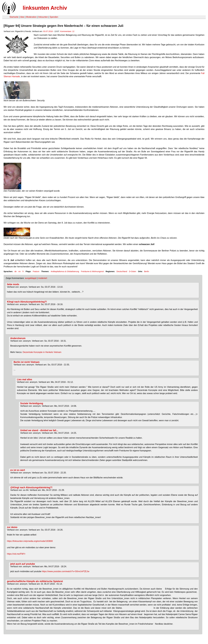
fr (23, 271)
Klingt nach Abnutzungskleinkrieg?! (27, 302)
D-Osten (133, 271)
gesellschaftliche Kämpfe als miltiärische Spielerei (35, 581)
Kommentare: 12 (67, 31)
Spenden (54, 17)
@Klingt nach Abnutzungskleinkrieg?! (31, 487)
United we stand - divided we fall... (39, 430)
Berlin (147, 271)
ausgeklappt (31, 278)
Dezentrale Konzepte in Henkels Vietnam (42, 352)
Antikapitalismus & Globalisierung (65, 271)
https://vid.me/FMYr (16, 554)
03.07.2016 (48, 31)
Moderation (31, 17)
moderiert (43, 278)
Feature (36, 271)
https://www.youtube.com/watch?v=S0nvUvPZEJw (66, 571)
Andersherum (18, 338)
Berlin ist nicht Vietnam (27, 362)
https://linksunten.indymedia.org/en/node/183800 (30, 541)
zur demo (12, 527)
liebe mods (13, 284)
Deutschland (122, 271)
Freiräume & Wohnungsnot (92, 271)
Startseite (14, 17)
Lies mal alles (25, 379)
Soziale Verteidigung (32, 403)
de (16, 271)
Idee (22, 17)
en (19, 271)
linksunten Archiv (45, 8)
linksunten (43, 17)
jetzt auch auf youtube (23, 564)
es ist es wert (18, 470)
